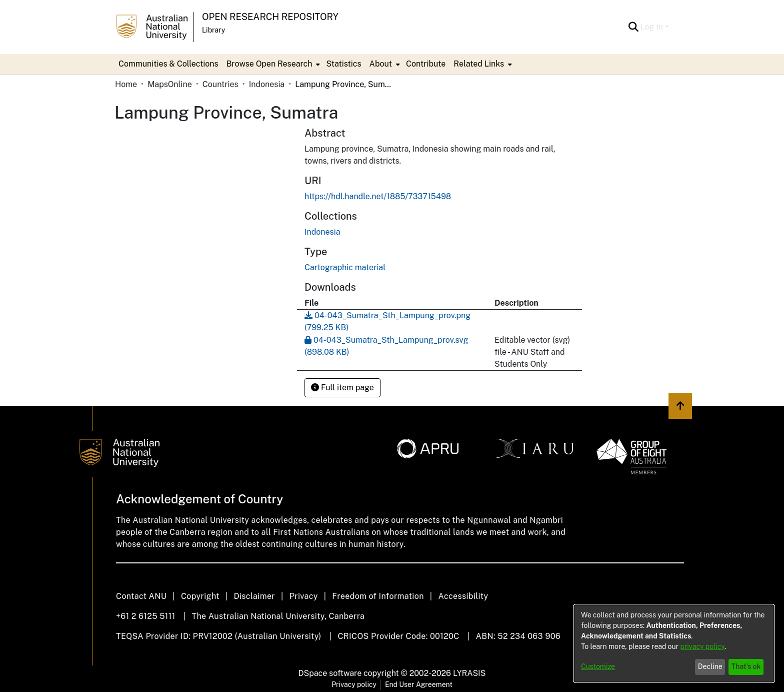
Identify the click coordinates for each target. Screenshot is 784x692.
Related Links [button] (479, 64)
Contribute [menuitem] (426, 64)
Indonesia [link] (267, 84)
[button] (634, 27)
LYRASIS (469, 673)
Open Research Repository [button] (270, 17)
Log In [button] (653, 27)
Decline (710, 666)
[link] (322, 232)
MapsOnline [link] (170, 84)
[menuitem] (272, 64)
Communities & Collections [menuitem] (168, 64)
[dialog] (674, 643)
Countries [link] (220, 84)
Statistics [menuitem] (343, 64)
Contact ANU (141, 596)
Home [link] (126, 84)
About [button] (381, 64)
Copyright (200, 596)
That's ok (746, 666)
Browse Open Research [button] (269, 64)
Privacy (304, 596)
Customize (598, 666)
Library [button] (213, 30)
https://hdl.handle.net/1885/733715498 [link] (378, 196)
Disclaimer (254, 596)
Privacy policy (354, 684)
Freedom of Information (378, 596)
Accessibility (463, 596)
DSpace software (330, 673)
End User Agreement (419, 684)
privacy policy (702, 646)
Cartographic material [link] (345, 267)
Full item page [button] (342, 388)
